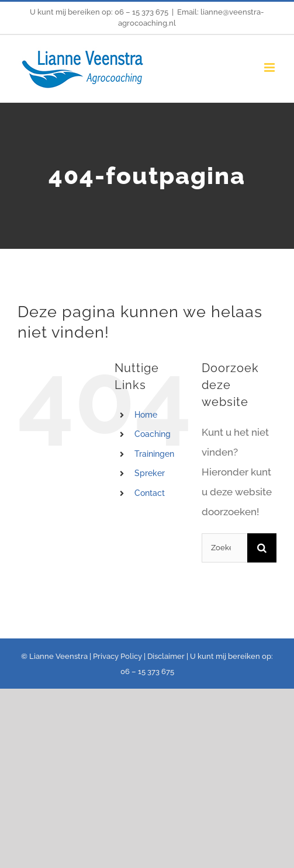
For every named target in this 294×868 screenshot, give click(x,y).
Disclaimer (166, 656)
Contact (150, 493)
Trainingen (154, 454)
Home (146, 415)
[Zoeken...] (224, 548)
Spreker (150, 473)
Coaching (153, 434)
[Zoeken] (262, 548)
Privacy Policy (117, 656)
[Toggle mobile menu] (270, 67)
